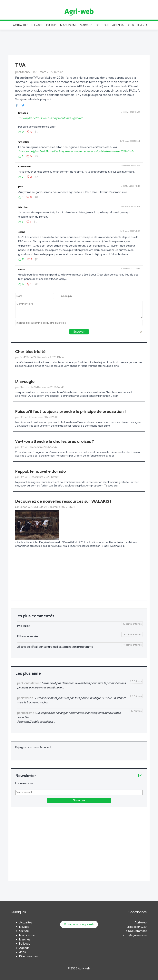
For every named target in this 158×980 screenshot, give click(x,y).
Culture (52, 25)
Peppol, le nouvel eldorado (40, 472)
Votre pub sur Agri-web (79, 924)
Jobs (130, 25)
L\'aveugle (25, 382)
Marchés (86, 25)
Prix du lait (24, 626)
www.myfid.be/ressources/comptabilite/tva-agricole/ (50, 118)
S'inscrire (79, 800)
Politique (102, 25)
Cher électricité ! (31, 352)
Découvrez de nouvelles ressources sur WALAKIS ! (63, 501)
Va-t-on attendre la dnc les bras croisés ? (54, 442)
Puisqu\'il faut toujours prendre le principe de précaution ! (70, 412)
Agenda (118, 25)
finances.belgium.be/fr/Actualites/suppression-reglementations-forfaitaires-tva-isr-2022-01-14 (76, 151)
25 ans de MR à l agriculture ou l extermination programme (55, 647)
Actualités (21, 25)
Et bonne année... (29, 636)
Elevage (37, 25)
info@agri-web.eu (135, 935)
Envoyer (79, 332)
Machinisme (69, 25)
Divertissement (29, 956)
